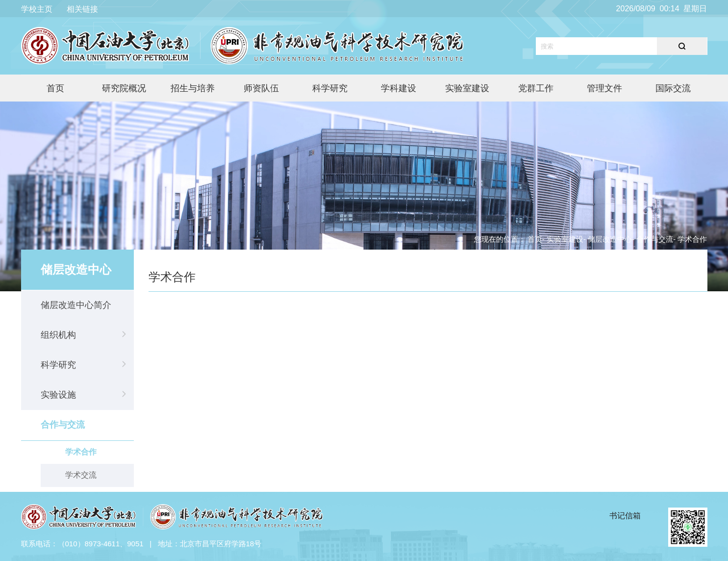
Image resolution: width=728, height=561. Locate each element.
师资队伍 (261, 88)
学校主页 (37, 9)
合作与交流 (63, 425)
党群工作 (536, 88)
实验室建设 (467, 88)
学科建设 (399, 88)
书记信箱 (625, 516)
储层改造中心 (610, 239)
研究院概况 (124, 88)
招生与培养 (193, 88)
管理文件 (604, 88)
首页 (55, 88)
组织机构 (58, 335)
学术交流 (81, 475)
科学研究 (330, 88)
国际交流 (673, 88)
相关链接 (82, 9)
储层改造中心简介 (76, 305)
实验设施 (58, 395)
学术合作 (81, 452)
